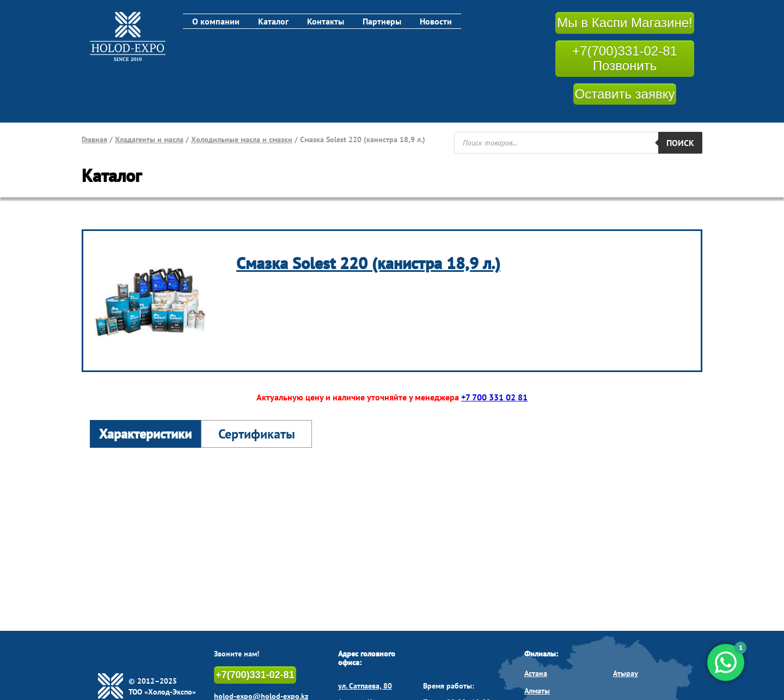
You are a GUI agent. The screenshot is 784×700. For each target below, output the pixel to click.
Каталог (273, 21)
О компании (216, 21)
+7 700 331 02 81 (494, 397)
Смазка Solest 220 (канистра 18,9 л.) (368, 263)
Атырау (626, 673)
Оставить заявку (625, 94)
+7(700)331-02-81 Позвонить (625, 59)
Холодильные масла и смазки (242, 139)
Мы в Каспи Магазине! (624, 23)
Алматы (537, 691)
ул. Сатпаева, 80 (365, 686)
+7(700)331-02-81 (255, 675)
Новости (436, 21)
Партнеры (382, 21)
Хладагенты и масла (149, 139)
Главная (94, 139)
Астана (536, 673)
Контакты (326, 21)
